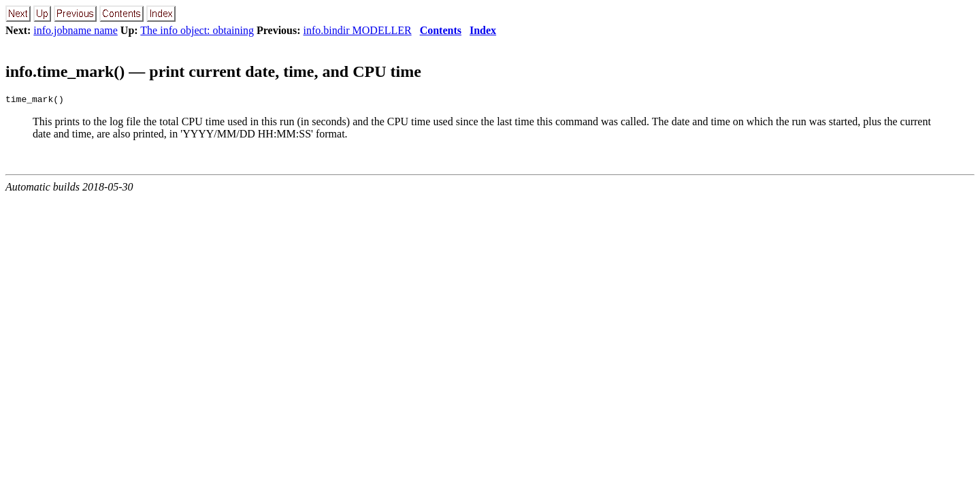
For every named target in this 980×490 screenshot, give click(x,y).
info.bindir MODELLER (358, 30)
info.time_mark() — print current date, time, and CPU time (213, 71)
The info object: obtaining (197, 30)
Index (483, 30)
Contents (441, 30)
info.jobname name (76, 30)
